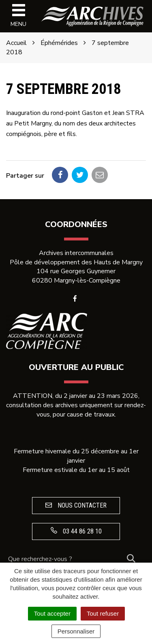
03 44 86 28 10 (76, 531)
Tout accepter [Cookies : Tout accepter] (52, 613)
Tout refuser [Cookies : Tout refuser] (103, 613)
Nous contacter (76, 505)
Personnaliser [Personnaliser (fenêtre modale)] (76, 631)
